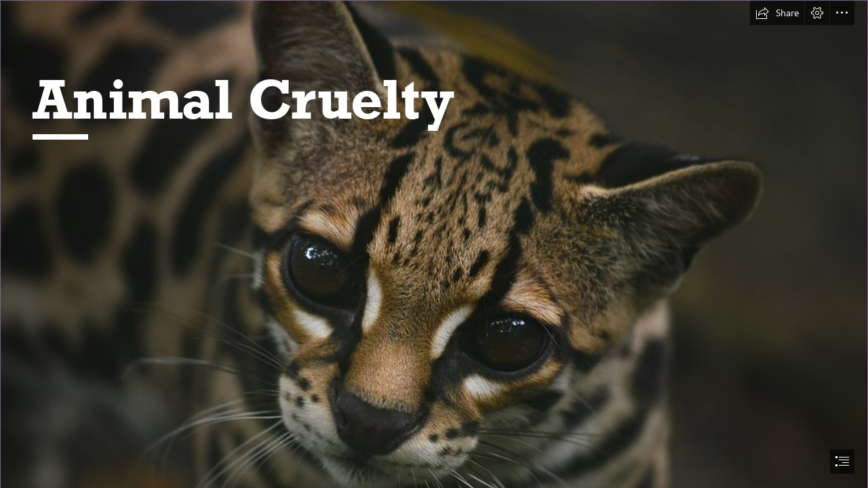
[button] (777, 13)
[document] (434, 244)
